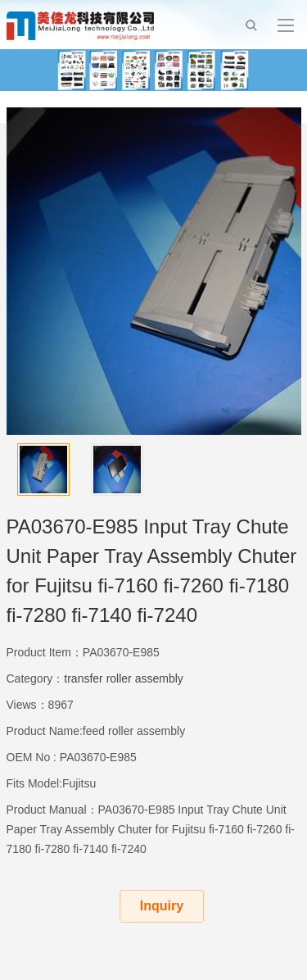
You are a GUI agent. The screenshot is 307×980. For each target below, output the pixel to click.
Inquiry (162, 906)
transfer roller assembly (124, 678)
